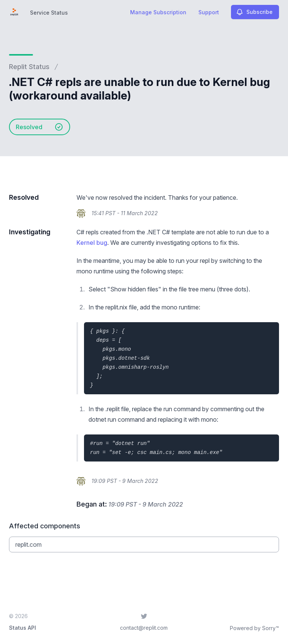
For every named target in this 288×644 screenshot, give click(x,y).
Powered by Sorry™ (254, 628)
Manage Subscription (158, 12)
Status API (22, 628)
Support (209, 12)
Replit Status (29, 67)
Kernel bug (92, 243)
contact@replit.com (144, 628)
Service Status (49, 13)
